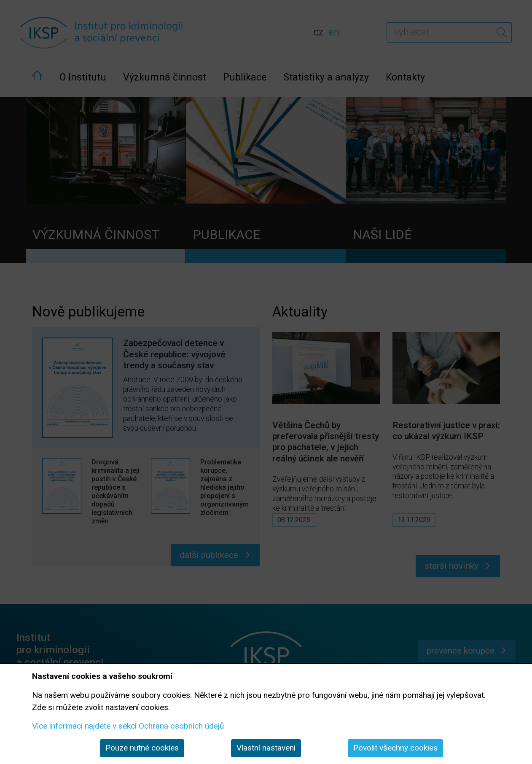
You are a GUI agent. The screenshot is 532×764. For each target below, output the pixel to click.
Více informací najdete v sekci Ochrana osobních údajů (128, 726)
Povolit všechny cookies (395, 748)
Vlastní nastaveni (266, 748)
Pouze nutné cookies (142, 748)
